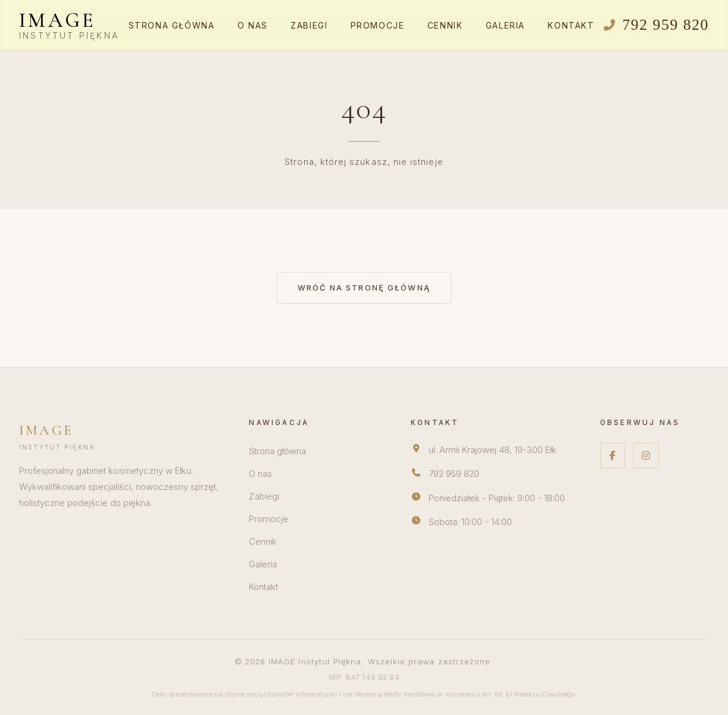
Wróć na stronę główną (364, 288)
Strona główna (172, 26)
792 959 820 (454, 474)
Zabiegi (309, 26)
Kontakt (571, 26)
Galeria (505, 26)
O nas (253, 26)
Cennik (445, 26)
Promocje (378, 26)
